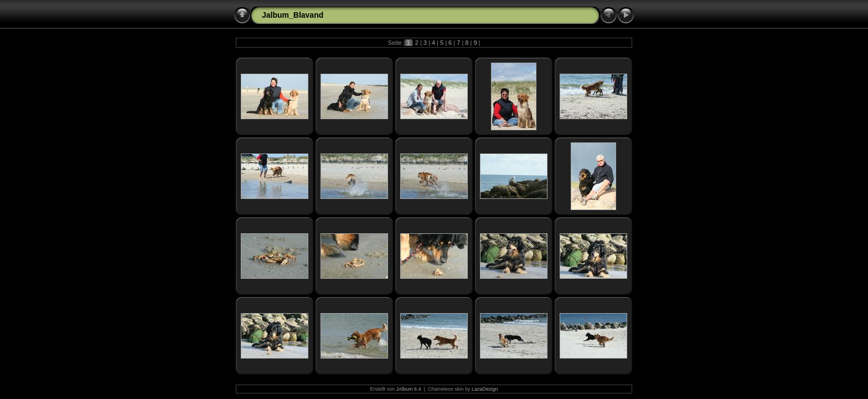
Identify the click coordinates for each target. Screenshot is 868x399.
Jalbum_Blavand (293, 15)
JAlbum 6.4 (409, 389)
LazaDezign (485, 389)
